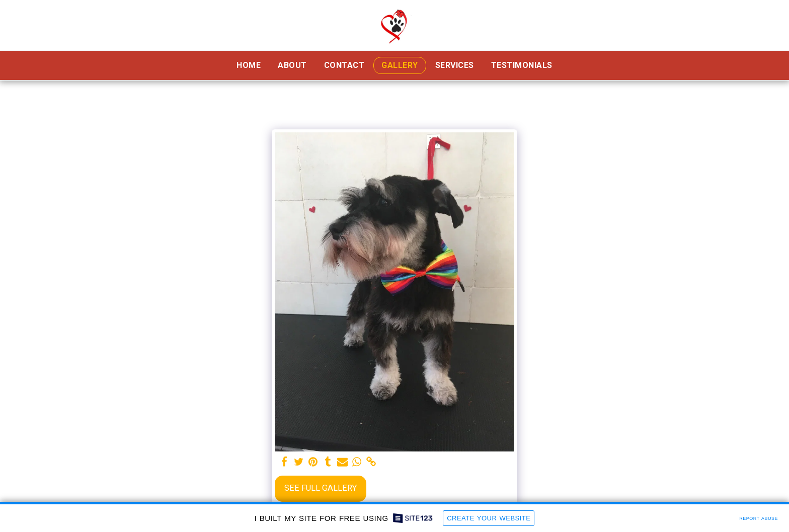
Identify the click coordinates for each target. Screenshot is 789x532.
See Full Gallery (321, 488)
